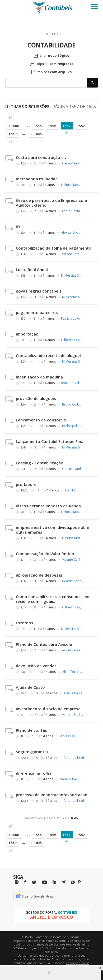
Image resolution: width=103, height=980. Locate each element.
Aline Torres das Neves (73, 672)
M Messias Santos (72, 276)
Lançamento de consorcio (41, 420)
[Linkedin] (54, 882)
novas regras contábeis (39, 291)
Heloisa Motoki (72, 185)
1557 (67, 126)
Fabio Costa (71, 211)
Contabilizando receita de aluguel (48, 355)
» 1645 (36, 134)
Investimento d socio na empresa (48, 709)
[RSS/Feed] (80, 882)
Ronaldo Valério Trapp (72, 383)
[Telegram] (64, 883)
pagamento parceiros (37, 312)
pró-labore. (27, 484)
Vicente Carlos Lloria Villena (73, 560)
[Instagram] (17, 882)
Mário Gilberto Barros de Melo (70, 779)
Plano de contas (31, 730)
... (27, 125)
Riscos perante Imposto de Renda (48, 506)
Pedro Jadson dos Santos (73, 426)
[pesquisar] (46, 83)
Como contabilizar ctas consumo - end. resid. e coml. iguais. (54, 599)
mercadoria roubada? (36, 179)
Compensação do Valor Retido (45, 554)
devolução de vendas (36, 666)
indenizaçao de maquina (39, 377)
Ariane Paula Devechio (74, 693)
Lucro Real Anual (32, 269)
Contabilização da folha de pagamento (54, 248)
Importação (27, 334)
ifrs (19, 227)
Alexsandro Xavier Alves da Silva (72, 233)
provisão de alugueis (36, 398)
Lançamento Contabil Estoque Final (50, 441)
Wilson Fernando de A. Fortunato (73, 254)
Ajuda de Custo (30, 687)
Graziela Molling (73, 469)
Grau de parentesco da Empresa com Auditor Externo (51, 203)
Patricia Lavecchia (72, 319)
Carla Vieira (71, 163)
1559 (13, 134)
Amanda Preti (74, 758)
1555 (38, 126)
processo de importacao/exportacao (52, 795)
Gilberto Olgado (72, 340)
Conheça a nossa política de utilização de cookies (59, 965)
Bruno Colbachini (73, 404)
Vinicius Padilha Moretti (73, 715)
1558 (81, 126)
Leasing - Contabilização (40, 463)
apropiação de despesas (39, 575)
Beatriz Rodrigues (73, 581)
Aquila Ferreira (73, 650)
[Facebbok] (25, 882)
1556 (52, 126)
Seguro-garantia (32, 752)
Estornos (25, 623)
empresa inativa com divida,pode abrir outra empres (53, 530)
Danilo (70, 490)
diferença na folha (34, 773)
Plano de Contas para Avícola (44, 644)
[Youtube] (45, 883)
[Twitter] (34, 883)
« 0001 (14, 126)
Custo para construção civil (42, 157)
